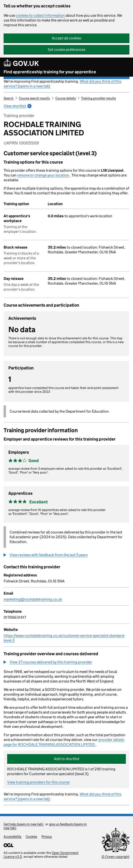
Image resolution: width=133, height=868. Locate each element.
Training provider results (98, 98)
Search (9, 98)
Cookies (31, 836)
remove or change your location (43, 175)
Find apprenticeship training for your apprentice (50, 72)
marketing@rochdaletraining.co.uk (33, 599)
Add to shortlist (67, 759)
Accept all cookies (66, 38)
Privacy (47, 836)
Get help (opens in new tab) (24, 824)
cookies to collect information (40, 15)
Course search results (34, 98)
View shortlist (18, 106)
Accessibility (13, 836)
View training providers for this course (38, 782)
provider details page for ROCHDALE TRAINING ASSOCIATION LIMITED (64, 742)
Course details (66, 98)
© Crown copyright (115, 857)
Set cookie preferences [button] (66, 50)
